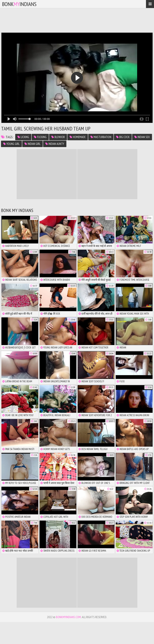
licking (23, 137)
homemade (78, 137)
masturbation (101, 137)
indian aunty (55, 144)
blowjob (58, 137)
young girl (11, 144)
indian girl (32, 144)
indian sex (142, 137)
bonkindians (19, 4)
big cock (123, 137)
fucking (40, 137)
